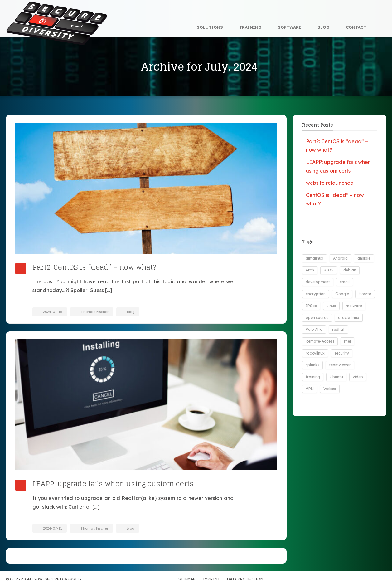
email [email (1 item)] (345, 282)
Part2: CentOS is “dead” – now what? (94, 267)
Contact (356, 27)
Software (290, 27)
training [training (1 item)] (313, 377)
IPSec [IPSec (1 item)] (311, 306)
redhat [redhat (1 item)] (338, 329)
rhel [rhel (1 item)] (347, 341)
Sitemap (187, 579)
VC (338, 579)
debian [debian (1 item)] (350, 270)
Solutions (210, 27)
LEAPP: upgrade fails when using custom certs (113, 484)
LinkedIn (351, 579)
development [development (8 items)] (318, 282)
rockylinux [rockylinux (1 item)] (315, 353)
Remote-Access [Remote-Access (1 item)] (320, 341)
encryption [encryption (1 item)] (316, 294)
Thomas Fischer (95, 312)
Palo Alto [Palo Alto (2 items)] (314, 329)
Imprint (211, 579)
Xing (363, 579)
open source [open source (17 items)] (317, 318)
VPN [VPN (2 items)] (310, 389)
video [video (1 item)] (358, 377)
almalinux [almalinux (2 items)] (315, 258)
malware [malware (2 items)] (354, 306)
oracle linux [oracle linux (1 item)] (349, 318)
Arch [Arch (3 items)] (310, 270)
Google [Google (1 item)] (342, 294)
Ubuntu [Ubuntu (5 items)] (336, 377)
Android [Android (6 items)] (340, 258)
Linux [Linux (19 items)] (331, 306)
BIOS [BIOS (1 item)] (329, 270)
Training (250, 27)
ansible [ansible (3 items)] (364, 258)
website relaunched (330, 183)
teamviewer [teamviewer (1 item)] (340, 365)
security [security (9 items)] (342, 353)
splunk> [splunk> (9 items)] (312, 365)
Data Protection (245, 579)
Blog (324, 27)
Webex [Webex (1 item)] (330, 389)
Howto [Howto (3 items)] (365, 294)
